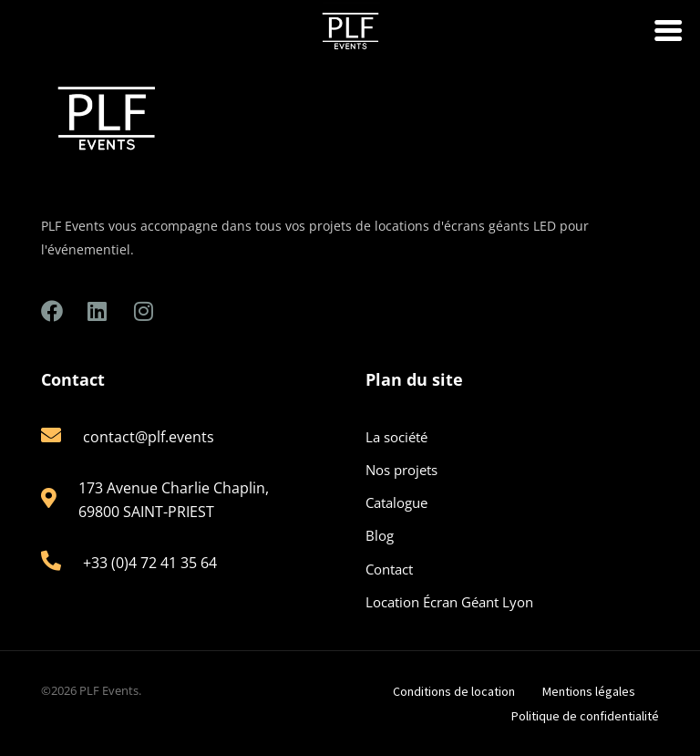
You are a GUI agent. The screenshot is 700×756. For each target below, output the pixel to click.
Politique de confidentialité (585, 716)
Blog (380, 535)
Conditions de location (454, 691)
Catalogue (396, 502)
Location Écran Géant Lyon (449, 602)
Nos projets (401, 470)
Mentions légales (589, 691)
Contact (389, 569)
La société (396, 437)
